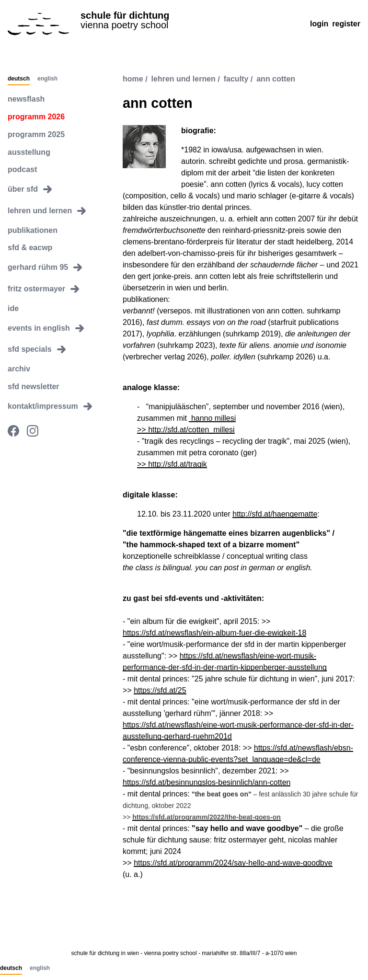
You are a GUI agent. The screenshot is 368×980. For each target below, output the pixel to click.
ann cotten (276, 79)
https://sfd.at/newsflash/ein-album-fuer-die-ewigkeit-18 (214, 633)
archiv (19, 369)
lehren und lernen (184, 79)
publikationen (33, 230)
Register (346, 24)
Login (319, 24)
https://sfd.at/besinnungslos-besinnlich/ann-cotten (207, 782)
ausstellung (29, 152)
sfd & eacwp (30, 248)
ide (13, 308)
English (47, 79)
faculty (236, 79)
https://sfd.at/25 (160, 690)
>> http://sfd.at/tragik (172, 464)
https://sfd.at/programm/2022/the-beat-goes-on (207, 817)
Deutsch (19, 79)
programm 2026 (36, 117)
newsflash (26, 99)
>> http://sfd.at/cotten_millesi (186, 430)
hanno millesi (212, 418)
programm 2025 (36, 134)
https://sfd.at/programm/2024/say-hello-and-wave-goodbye (233, 863)
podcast (22, 169)
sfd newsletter (34, 386)
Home (133, 79)
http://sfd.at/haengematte (275, 514)
